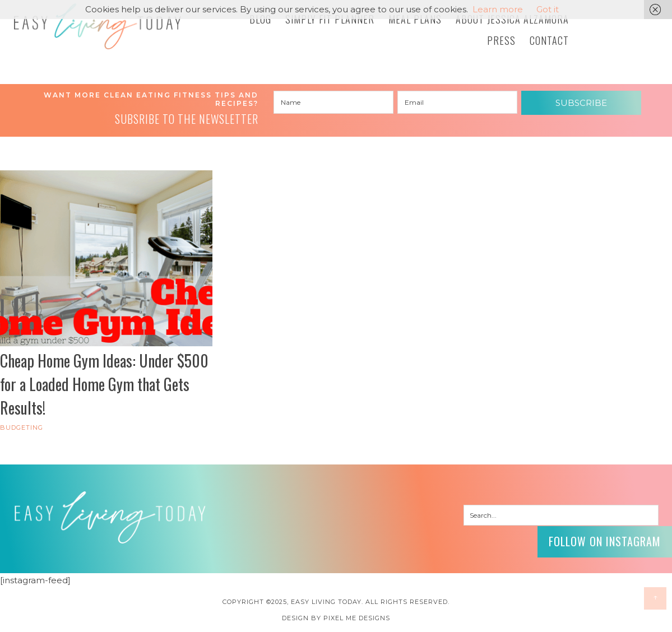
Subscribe (581, 103)
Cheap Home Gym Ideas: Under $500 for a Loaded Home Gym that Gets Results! (104, 384)
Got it (548, 9)
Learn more (498, 9)
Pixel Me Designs (357, 618)
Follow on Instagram (605, 541)
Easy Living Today (98, 26)
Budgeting (22, 427)
